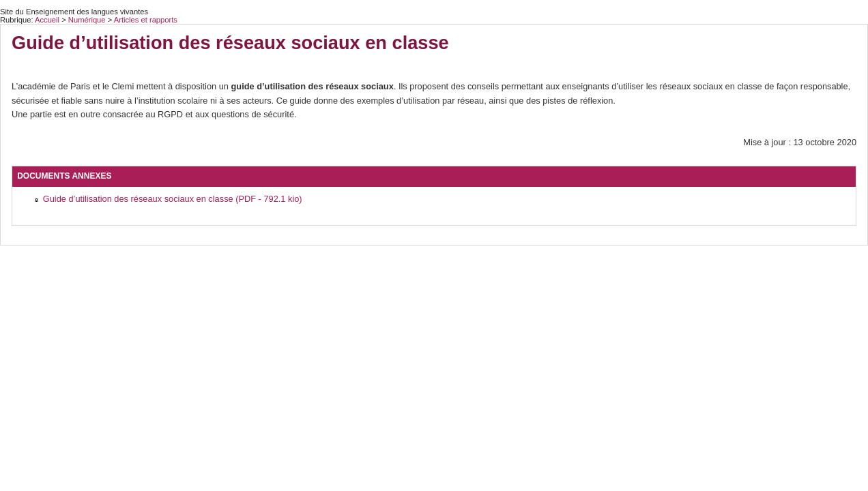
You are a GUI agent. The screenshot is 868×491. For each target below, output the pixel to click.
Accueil (47, 20)
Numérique (88, 20)
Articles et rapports (146, 20)
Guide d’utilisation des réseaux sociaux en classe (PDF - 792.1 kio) (173, 199)
